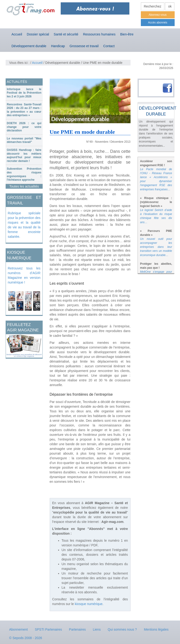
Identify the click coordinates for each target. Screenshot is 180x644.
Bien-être (127, 34)
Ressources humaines (99, 34)
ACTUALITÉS (17, 82)
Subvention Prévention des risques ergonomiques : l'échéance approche (24, 174)
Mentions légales (156, 629)
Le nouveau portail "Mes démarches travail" (24, 140)
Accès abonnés (157, 23)
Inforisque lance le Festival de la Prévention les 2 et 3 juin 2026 (24, 93)
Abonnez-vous (158, 15)
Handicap (58, 46)
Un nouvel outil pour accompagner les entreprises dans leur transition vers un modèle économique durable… (156, 247)
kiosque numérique (89, 604)
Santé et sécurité (66, 34)
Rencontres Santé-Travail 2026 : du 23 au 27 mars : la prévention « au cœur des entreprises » (24, 110)
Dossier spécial (38, 34)
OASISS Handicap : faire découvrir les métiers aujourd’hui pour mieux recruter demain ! (24, 155)
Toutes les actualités (24, 186)
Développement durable (29, 46)
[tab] (24, 93)
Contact (109, 46)
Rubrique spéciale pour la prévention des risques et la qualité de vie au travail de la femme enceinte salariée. (24, 225)
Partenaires (77, 629)
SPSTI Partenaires (48, 629)
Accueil (17, 34)
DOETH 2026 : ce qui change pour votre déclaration (24, 127)
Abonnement (18, 629)
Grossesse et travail (84, 46)
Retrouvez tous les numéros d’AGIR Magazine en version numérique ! (24, 275)
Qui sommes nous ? (122, 629)
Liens (97, 629)
